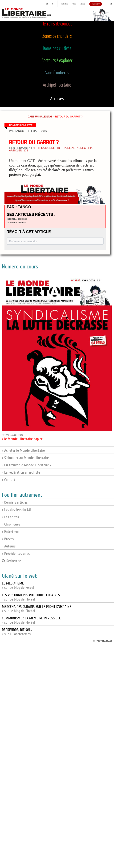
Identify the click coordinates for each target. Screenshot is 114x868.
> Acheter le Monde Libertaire (23, 451)
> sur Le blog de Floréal (31, 597)
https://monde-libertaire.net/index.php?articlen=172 (51, 149)
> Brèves (8, 539)
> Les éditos (10, 517)
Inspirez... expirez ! (17, 219)
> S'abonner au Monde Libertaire (25, 458)
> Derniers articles (15, 502)
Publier (74, 4)
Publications (65, 4)
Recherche (11, 561)
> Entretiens (11, 532)
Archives (57, 99)
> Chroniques (11, 524)
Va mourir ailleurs (16, 223)
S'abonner (83, 4)
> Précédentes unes (16, 554)
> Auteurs (9, 546)
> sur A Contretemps (17, 632)
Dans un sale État (40, 117)
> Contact (9, 480)
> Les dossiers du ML (17, 510)
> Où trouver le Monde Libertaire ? (27, 465)
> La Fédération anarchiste (21, 472)
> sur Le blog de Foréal (18, 585)
